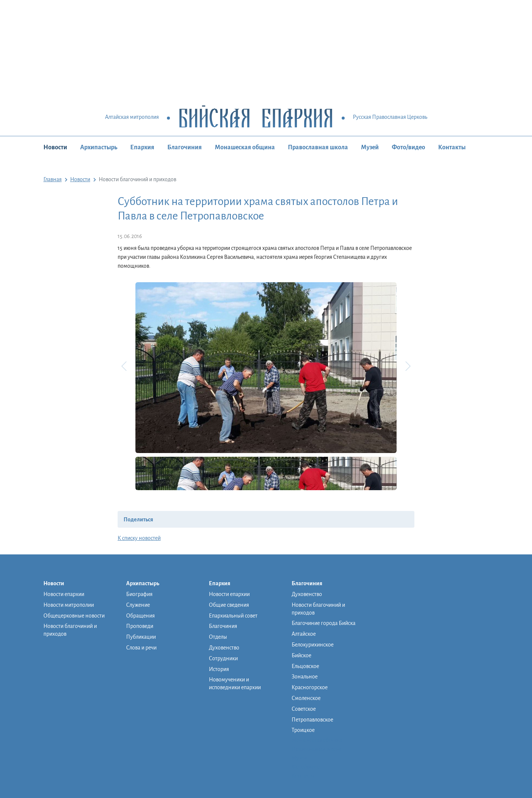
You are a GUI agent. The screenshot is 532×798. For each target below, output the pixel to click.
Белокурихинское (313, 645)
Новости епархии (64, 594)
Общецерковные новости (74, 616)
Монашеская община (245, 147)
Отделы (218, 637)
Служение (138, 605)
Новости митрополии (69, 605)
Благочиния (185, 147)
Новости (55, 147)
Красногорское (310, 687)
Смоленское (306, 698)
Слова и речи (141, 648)
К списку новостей (139, 538)
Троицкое (303, 730)
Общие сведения (229, 605)
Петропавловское (312, 720)
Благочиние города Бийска (324, 623)
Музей (370, 147)
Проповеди (140, 626)
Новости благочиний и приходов (70, 630)
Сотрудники (223, 658)
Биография (139, 594)
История (219, 669)
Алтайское (304, 634)
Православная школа (318, 147)
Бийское (301, 655)
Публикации (141, 637)
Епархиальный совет (233, 616)
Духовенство (224, 648)
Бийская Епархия (256, 118)
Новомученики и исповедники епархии (235, 683)
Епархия (142, 147)
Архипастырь (99, 147)
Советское (304, 709)
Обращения (140, 616)
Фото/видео (408, 147)
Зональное (305, 677)
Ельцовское (305, 666)
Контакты (452, 147)
